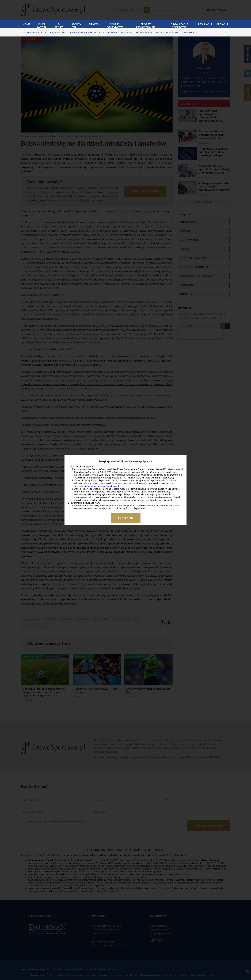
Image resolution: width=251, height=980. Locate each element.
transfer (188, 32)
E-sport (59, 25)
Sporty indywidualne (146, 25)
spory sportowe (167, 32)
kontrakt (110, 32)
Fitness (94, 24)
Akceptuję (126, 518)
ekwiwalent (58, 32)
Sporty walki (76, 25)
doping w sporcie (35, 32)
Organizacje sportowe (179, 25)
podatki (126, 32)
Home (26, 24)
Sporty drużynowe (115, 25)
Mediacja (222, 24)
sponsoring (144, 32)
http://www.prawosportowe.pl (103, 486)
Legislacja (205, 24)
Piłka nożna (42, 25)
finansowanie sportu (85, 32)
